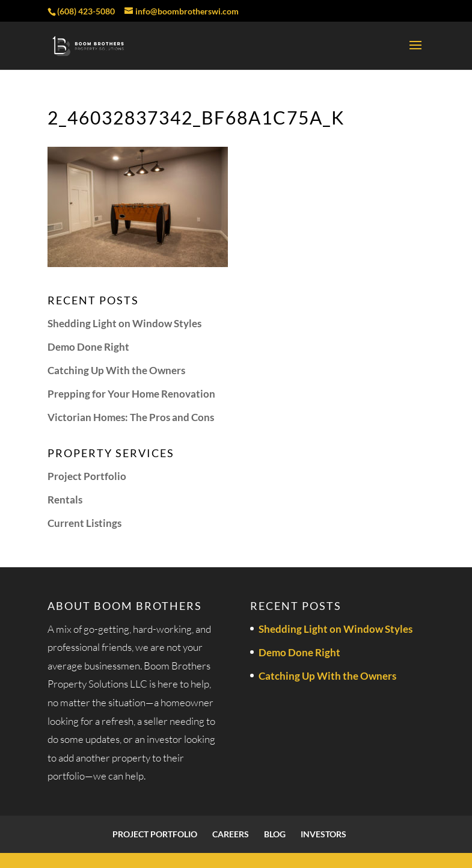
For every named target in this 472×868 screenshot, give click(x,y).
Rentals (65, 500)
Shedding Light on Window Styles (124, 323)
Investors (323, 834)
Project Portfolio (87, 476)
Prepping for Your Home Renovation (131, 394)
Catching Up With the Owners (116, 370)
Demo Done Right (88, 347)
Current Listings (84, 523)
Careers (231, 834)
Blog (275, 834)
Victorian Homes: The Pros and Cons (131, 417)
